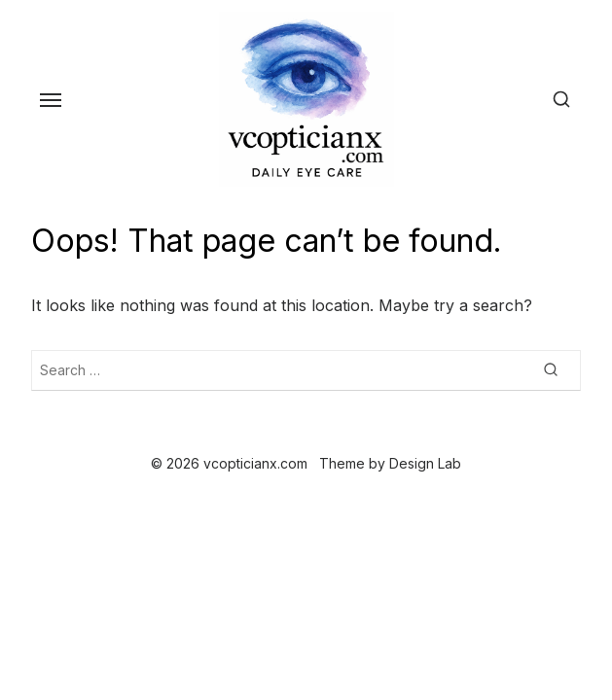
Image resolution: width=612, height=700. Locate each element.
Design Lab (425, 463)
